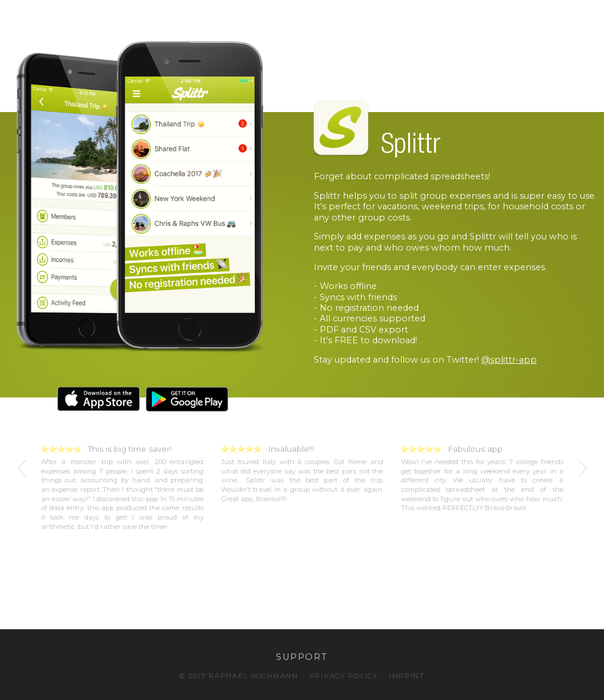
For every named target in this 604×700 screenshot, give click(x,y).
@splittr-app (509, 360)
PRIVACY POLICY (344, 676)
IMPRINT (407, 676)
